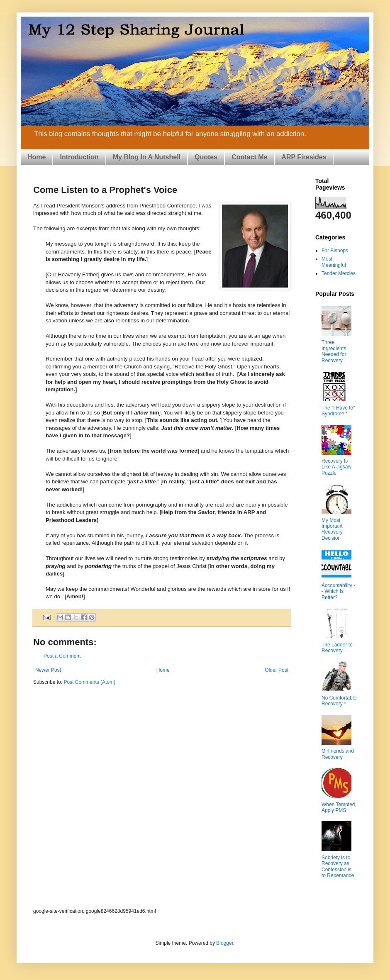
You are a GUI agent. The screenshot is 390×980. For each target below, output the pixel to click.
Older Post (277, 670)
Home (37, 157)
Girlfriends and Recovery (338, 754)
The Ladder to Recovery (337, 648)
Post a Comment (62, 656)
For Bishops (335, 251)
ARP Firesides (304, 157)
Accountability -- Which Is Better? (338, 591)
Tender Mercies (339, 273)
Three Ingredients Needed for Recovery (334, 351)
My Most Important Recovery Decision (332, 529)
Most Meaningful (334, 262)
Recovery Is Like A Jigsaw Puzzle (336, 467)
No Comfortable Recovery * (339, 701)
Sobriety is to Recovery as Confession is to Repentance (338, 867)
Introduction (79, 157)
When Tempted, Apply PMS (339, 807)
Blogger (225, 943)
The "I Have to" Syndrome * (338, 411)
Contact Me (249, 157)
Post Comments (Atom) (89, 682)
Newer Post (48, 670)
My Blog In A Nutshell (147, 157)
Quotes (206, 157)
